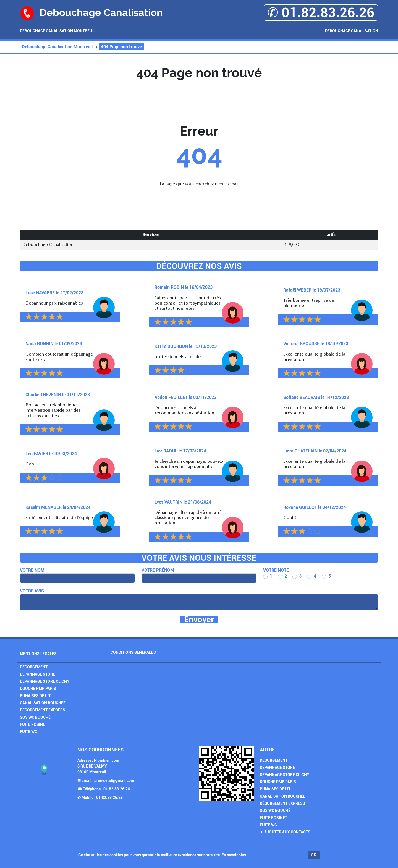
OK (314, 855)
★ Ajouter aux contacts (285, 832)
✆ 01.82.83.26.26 (321, 13)
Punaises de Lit (35, 696)
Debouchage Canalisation (352, 31)
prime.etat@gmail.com (114, 780)
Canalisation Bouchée (43, 703)
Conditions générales (133, 652)
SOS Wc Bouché (35, 717)
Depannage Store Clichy (45, 681)
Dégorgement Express (43, 710)
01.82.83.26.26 (117, 789)
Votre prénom (158, 570)
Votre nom (32, 570)
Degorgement (34, 667)
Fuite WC (28, 732)
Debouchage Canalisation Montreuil (58, 31)
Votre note (276, 570)
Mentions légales (38, 654)
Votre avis (32, 591)
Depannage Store (37, 674)
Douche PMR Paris (38, 689)
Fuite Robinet (34, 724)
